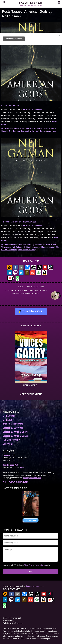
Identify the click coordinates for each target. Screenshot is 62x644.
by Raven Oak (15, 618)
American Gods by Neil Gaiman (32, 245)
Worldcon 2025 (9, 455)
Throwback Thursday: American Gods (19, 222)
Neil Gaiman (41, 131)
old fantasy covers (47, 247)
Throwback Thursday (27, 250)
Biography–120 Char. (13, 428)
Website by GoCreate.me (13, 623)
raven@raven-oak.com (32, 478)
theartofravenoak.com (35, 586)
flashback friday (28, 131)
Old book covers (31, 247)
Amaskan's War (26, 129)
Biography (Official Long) (15, 436)
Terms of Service (41, 565)
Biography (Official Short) (15, 432)
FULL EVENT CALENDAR (15, 482)
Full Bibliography (11, 440)
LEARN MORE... (31, 385)
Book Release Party (11, 465)
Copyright (8, 444)
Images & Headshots (13, 424)
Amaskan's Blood (11, 129)
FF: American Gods (10, 106)
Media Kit (7, 420)
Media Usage (9, 416)
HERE (14, 291)
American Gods (41, 129)
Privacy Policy (28, 565)
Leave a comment (34, 110)
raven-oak (52, 131)
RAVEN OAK (31, 3)
